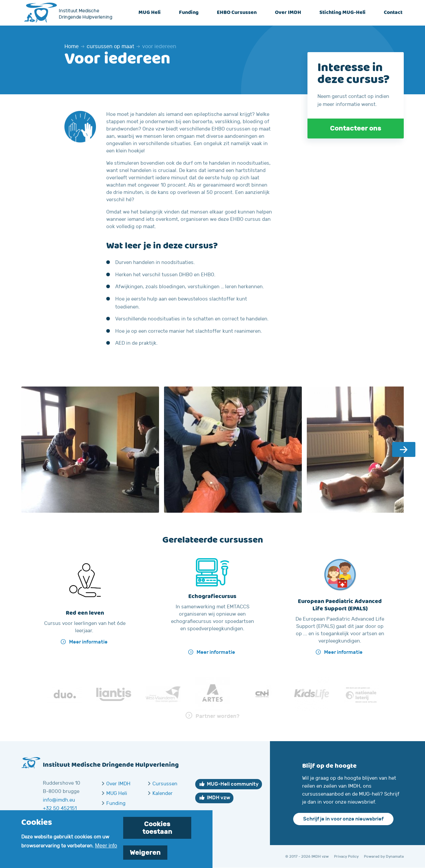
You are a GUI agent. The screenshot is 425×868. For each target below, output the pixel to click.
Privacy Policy (346, 857)
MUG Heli (150, 13)
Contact (393, 13)
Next (404, 449)
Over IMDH (288, 13)
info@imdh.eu (59, 800)
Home (72, 46)
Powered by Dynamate (384, 857)
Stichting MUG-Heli (342, 13)
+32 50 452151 (60, 808)
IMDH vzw (218, 798)
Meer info (106, 849)
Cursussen (165, 784)
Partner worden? (217, 716)
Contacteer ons (356, 128)
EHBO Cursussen (237, 13)
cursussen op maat (110, 46)
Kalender (163, 793)
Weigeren (145, 856)
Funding (189, 13)
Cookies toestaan (157, 831)
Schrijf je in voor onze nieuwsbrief (343, 819)
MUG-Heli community (233, 784)
